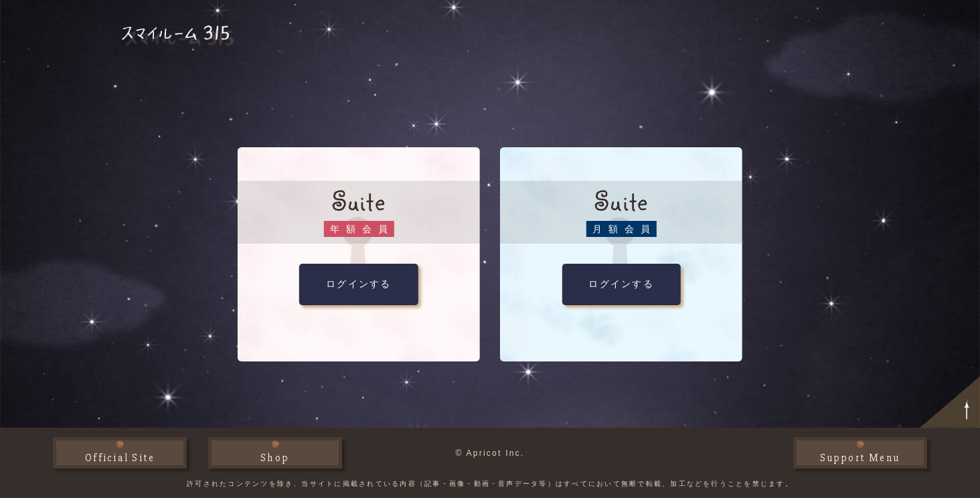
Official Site (120, 458)
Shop (275, 458)
